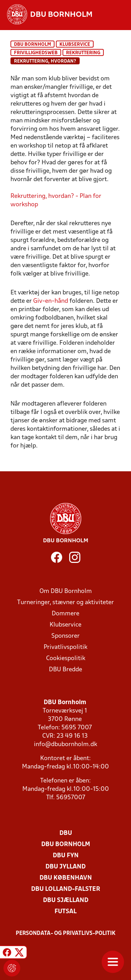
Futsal (65, 912)
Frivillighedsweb (36, 53)
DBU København (66, 878)
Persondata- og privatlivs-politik (66, 933)
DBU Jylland (65, 867)
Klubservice (65, 625)
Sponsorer (65, 636)
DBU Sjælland (66, 900)
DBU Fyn (66, 856)
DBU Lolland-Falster (66, 889)
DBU (66, 833)
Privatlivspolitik (65, 647)
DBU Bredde (65, 670)
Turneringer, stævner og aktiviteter (65, 603)
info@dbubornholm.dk (65, 745)
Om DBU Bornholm (66, 591)
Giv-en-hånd (51, 301)
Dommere (65, 614)
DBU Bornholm (32, 45)
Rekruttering (83, 53)
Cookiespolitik (66, 659)
